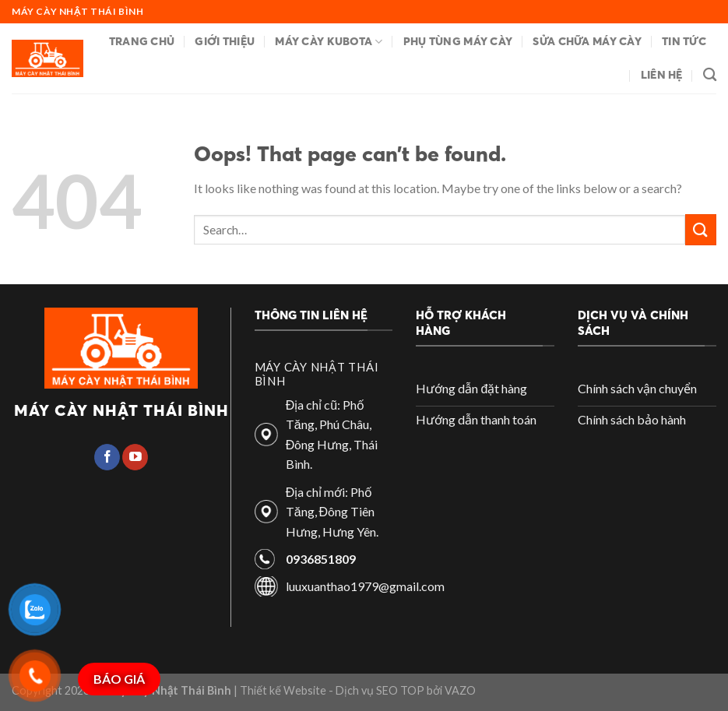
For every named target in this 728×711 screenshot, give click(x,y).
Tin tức (684, 41)
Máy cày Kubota (329, 42)
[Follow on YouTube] (135, 457)
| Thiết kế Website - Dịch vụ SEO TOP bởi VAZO (353, 690)
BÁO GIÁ (119, 679)
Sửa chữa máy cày (587, 41)
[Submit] (701, 229)
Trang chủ (142, 41)
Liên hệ (662, 75)
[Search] (710, 75)
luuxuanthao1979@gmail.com (365, 586)
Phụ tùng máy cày (458, 41)
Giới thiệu (225, 41)
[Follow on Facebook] (107, 457)
